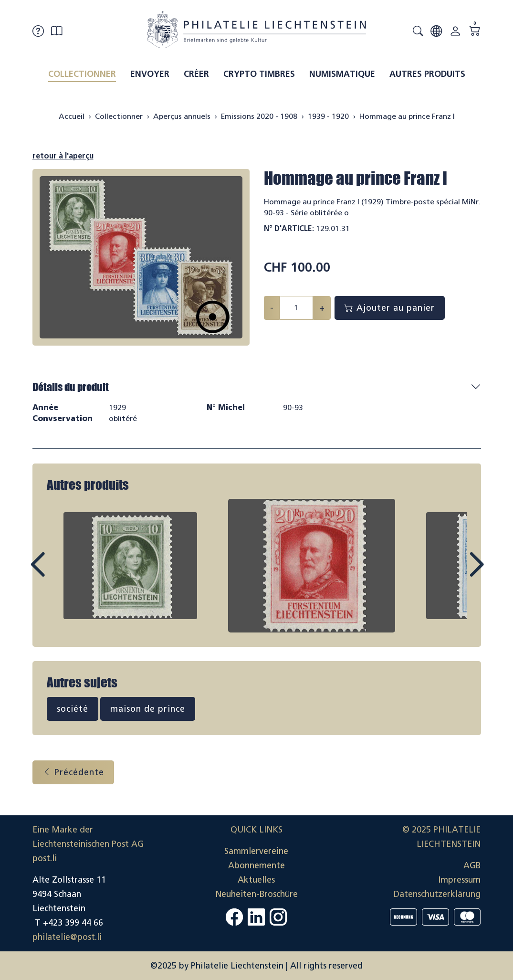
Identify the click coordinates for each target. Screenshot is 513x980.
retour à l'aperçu (63, 156)
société (73, 709)
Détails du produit (71, 387)
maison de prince (148, 709)
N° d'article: (289, 228)
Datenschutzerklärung (437, 894)
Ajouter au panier (390, 308)
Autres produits (427, 74)
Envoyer (150, 74)
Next (454, 573)
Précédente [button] (73, 772)
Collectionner (82, 74)
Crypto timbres (259, 74)
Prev (59, 573)
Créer (196, 74)
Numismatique (342, 74)
